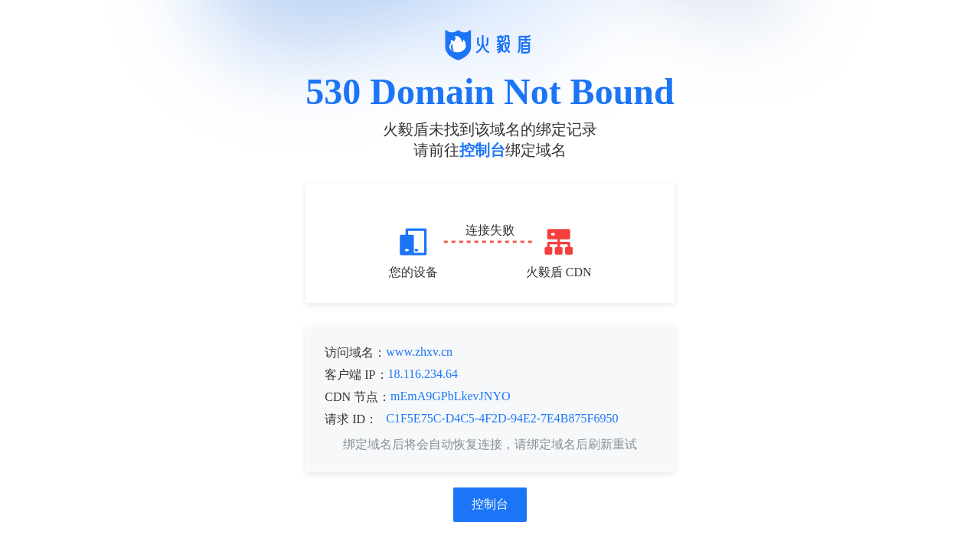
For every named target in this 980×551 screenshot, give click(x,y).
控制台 (482, 150)
